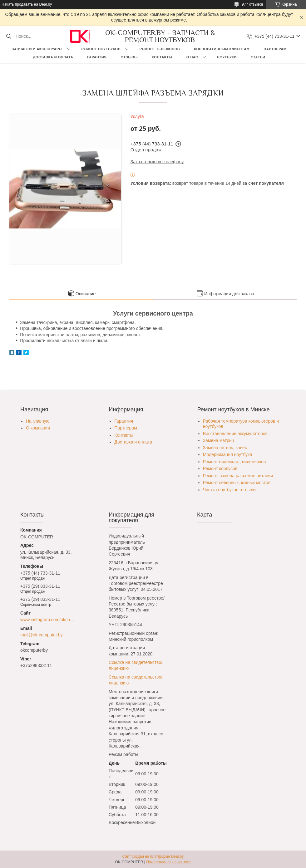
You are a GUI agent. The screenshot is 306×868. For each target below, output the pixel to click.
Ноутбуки (227, 57)
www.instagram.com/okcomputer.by (49, 620)
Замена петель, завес (225, 448)
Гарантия (97, 57)
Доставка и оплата (53, 57)
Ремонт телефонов (160, 49)
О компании (38, 428)
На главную (38, 421)
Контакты (162, 57)
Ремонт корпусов (220, 468)
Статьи (258, 57)
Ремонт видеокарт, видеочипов (234, 462)
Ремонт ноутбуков (101, 49)
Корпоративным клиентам (222, 49)
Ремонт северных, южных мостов (237, 483)
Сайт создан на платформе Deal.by (153, 856)
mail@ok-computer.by (42, 635)
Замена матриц (219, 440)
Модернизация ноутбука (228, 454)
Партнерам (275, 49)
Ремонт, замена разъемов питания (238, 476)
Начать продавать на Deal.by (27, 4)
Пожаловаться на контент (168, 862)
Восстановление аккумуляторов (235, 434)
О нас (192, 57)
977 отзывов (252, 4)
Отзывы (129, 57)
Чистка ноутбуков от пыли (229, 490)
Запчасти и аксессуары (37, 49)
